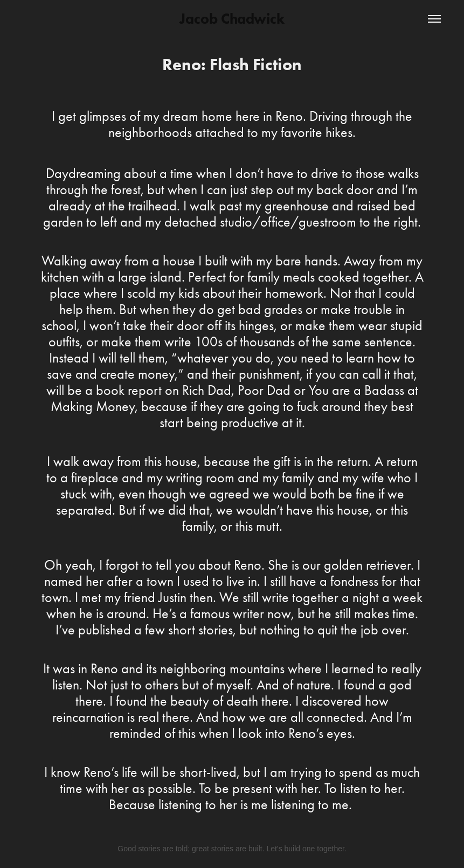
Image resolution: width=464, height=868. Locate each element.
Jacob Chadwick (232, 19)
